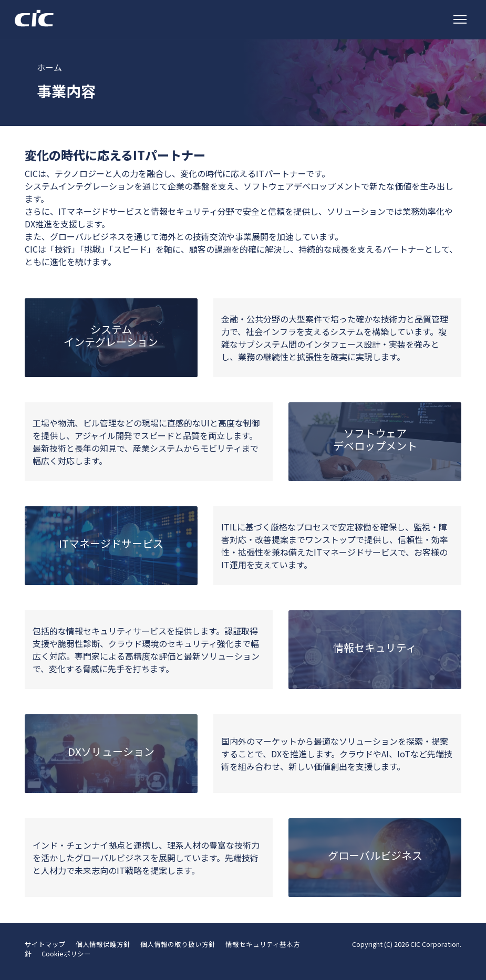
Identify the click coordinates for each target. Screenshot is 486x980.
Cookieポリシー (66, 953)
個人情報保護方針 (103, 944)
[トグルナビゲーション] (460, 19)
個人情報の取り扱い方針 (178, 944)
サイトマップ (45, 944)
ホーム (49, 67)
